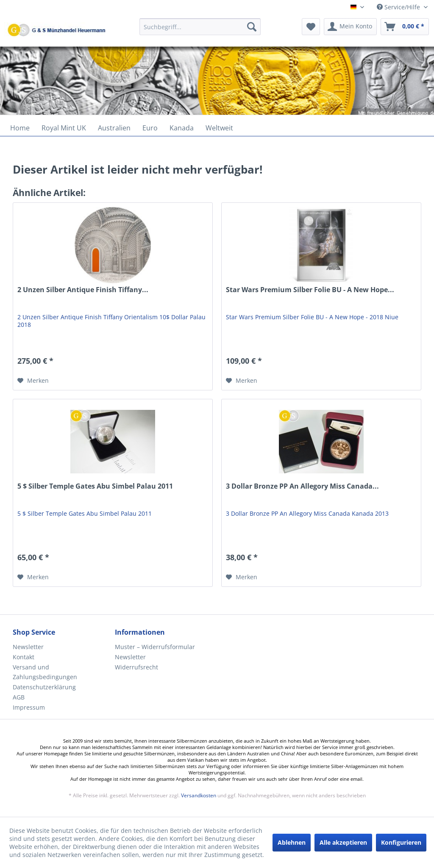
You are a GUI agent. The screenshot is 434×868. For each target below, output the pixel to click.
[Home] (20, 128)
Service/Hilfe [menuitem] (399, 7)
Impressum (29, 707)
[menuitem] (200, 31)
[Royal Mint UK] (64, 128)
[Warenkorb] (405, 27)
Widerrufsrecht (136, 667)
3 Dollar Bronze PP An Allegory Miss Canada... (302, 486)
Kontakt (24, 657)
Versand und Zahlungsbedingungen (45, 672)
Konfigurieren (401, 842)
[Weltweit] (219, 128)
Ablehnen (292, 842)
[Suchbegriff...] (200, 27)
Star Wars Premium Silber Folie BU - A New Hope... (310, 290)
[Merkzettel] (311, 27)
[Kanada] (182, 128)
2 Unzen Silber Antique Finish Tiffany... (83, 290)
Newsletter (28, 647)
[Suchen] (252, 27)
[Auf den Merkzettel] (33, 381)
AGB (19, 697)
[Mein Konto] (350, 27)
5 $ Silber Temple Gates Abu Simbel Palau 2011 (95, 486)
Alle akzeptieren (343, 842)
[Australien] (114, 128)
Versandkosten (199, 795)
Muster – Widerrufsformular (155, 647)
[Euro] (150, 128)
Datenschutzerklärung (44, 687)
